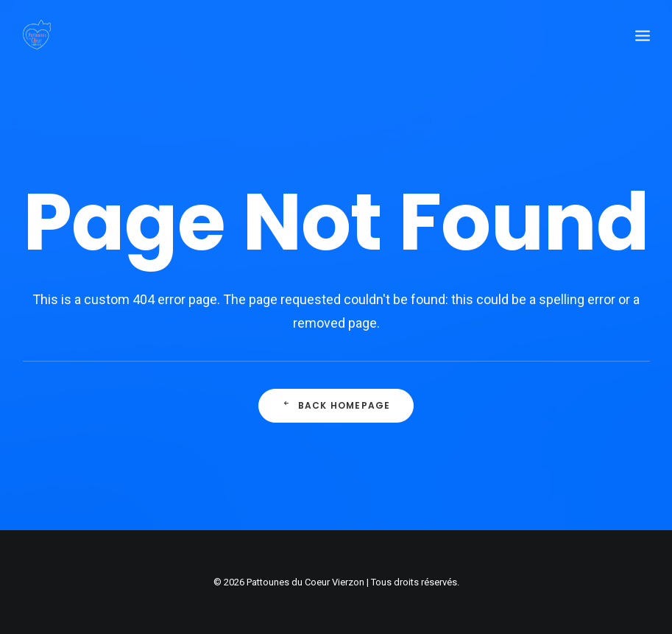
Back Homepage (336, 407)
